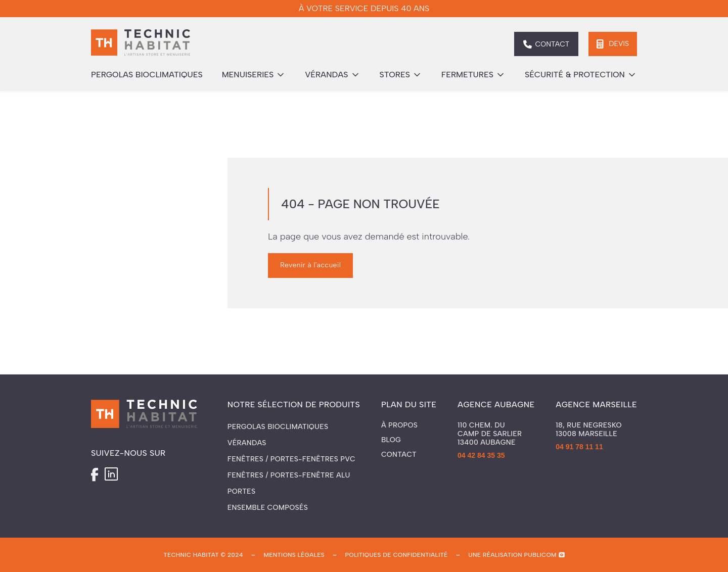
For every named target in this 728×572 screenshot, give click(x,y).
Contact (399, 455)
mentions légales (294, 555)
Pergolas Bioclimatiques (278, 427)
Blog (391, 440)
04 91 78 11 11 (579, 447)
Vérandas (247, 443)
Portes (241, 491)
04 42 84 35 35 (481, 455)
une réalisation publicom (512, 555)
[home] (141, 44)
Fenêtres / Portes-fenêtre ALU (289, 475)
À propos (399, 425)
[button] (254, 75)
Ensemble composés (268, 508)
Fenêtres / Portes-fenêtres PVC (291, 459)
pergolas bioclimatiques (147, 75)
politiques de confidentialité (397, 555)
